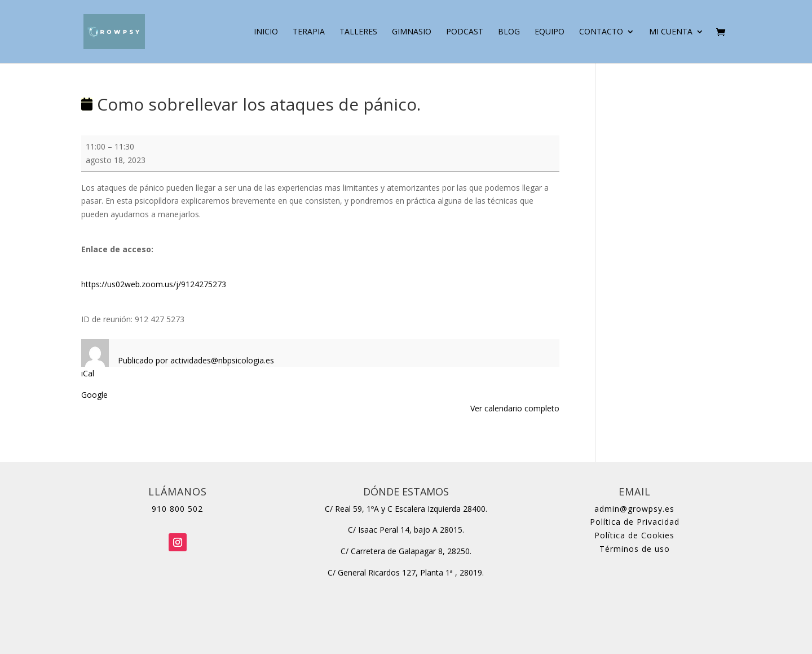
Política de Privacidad (635, 522)
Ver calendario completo (515, 408)
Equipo (550, 32)
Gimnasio (412, 32)
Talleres (358, 32)
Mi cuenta (671, 32)
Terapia (309, 32)
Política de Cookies (634, 535)
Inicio (266, 32)
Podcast (465, 32)
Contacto (601, 32)
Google (94, 395)
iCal (88, 373)
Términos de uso (635, 549)
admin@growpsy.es (634, 509)
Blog (509, 32)
